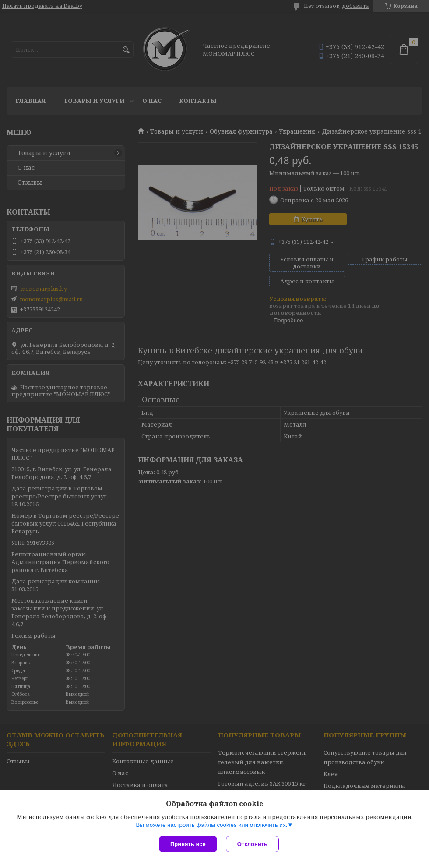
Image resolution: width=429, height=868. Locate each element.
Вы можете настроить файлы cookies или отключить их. (211, 825)
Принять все (188, 844)
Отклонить (252, 844)
